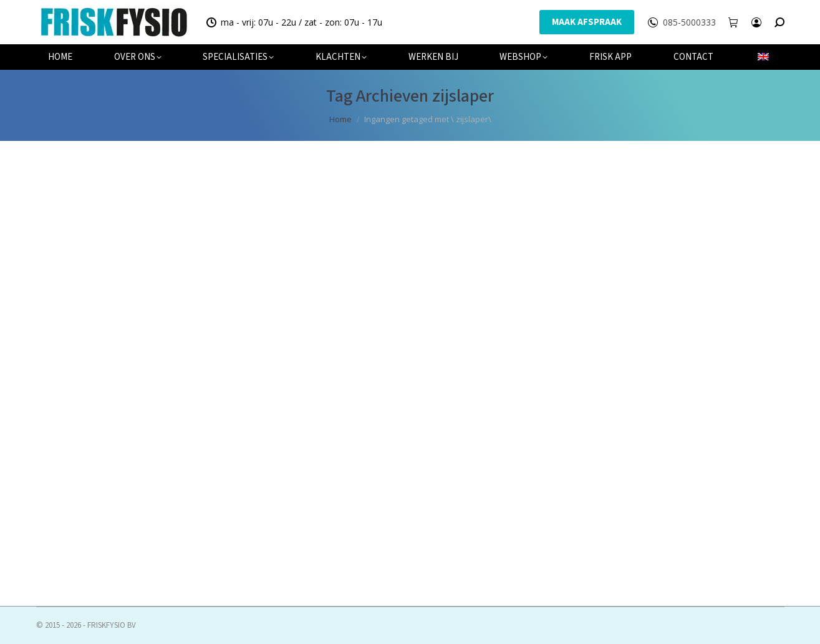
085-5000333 (689, 22)
